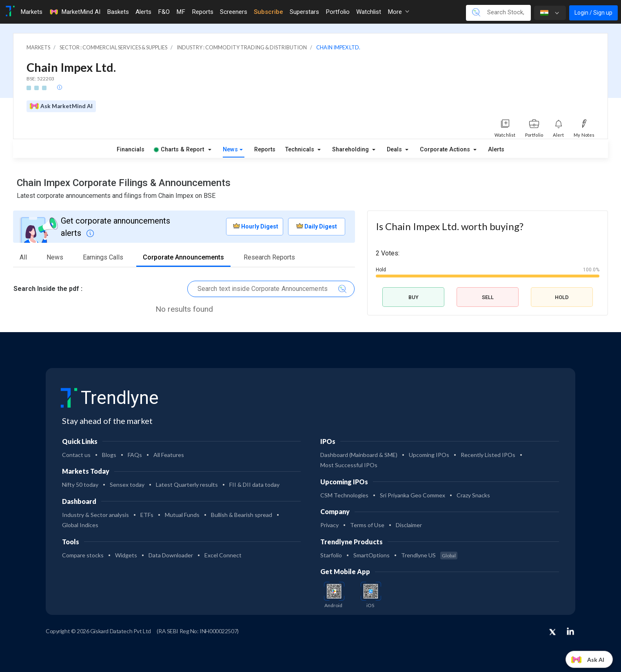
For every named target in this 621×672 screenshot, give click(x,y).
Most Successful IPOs (349, 465)
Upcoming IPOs (429, 455)
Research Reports (269, 257)
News (230, 150)
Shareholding (351, 150)
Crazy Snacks (473, 495)
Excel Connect (223, 555)
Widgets (126, 555)
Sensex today (127, 485)
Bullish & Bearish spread (242, 515)
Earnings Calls (103, 257)
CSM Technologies (344, 495)
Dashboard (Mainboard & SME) (359, 455)
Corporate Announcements (183, 257)
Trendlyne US (429, 555)
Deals (395, 150)
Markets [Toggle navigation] (31, 12)
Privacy (329, 525)
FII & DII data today (254, 485)
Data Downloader (171, 555)
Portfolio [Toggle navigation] (338, 12)
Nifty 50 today (80, 485)
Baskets (118, 12)
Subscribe (268, 12)
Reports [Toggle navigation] (203, 12)
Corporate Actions (446, 150)
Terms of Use (367, 525)
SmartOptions (371, 555)
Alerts (496, 150)
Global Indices (80, 525)
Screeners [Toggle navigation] (234, 12)
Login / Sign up (593, 13)
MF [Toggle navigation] (181, 12)
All (23, 257)
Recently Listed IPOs (488, 455)
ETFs (147, 515)
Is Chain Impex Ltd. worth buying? (450, 226)
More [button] (398, 12)
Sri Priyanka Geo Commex (413, 495)
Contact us (76, 455)
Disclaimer (409, 525)
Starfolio (331, 555)
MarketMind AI (75, 12)
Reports (265, 150)
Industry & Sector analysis (95, 515)
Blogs (109, 455)
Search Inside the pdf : (48, 289)
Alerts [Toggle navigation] (143, 12)
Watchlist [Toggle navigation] (369, 12)
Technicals (301, 150)
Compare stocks (83, 555)
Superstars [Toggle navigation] (304, 12)
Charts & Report (179, 150)
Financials (131, 150)
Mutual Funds (182, 515)
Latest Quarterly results (187, 485)
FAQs (135, 455)
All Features (169, 455)
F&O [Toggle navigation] (164, 12)
